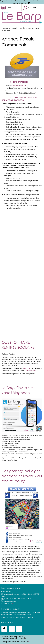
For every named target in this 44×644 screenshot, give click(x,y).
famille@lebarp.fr (32, 371)
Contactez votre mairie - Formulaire (15, 638)
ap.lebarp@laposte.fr (18, 86)
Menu (9, 8)
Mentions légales (8, 637)
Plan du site (19, 637)
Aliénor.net (24, 642)
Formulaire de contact (9, 601)
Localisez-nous (6, 603)
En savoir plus (23, 3)
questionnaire (27, 368)
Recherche (34, 8)
